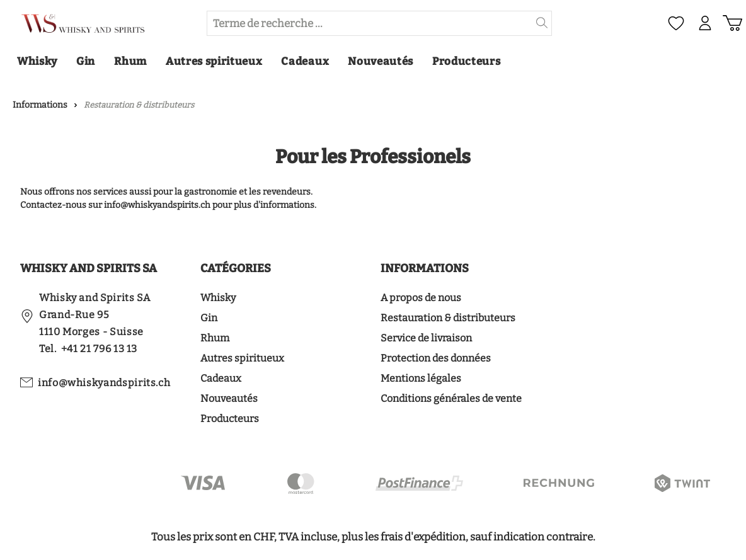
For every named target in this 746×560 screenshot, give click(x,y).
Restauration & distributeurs (448, 318)
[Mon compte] (705, 23)
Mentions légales (421, 378)
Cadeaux (221, 378)
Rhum (215, 338)
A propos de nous (421, 298)
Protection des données (436, 358)
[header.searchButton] (542, 23)
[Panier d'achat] (732, 23)
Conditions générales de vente (451, 398)
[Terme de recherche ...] (370, 23)
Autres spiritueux (242, 358)
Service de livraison (426, 338)
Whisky (218, 298)
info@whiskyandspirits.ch (104, 383)
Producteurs (230, 419)
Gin (209, 318)
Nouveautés (229, 398)
